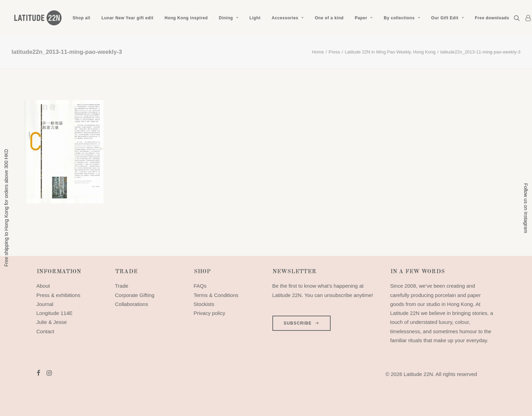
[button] (518, 18)
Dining (229, 18)
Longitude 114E (55, 313)
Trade (122, 286)
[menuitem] (82, 18)
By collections (402, 18)
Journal (45, 304)
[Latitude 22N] (38, 18)
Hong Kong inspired (186, 18)
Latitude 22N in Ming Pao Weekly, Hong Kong (390, 52)
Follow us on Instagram (526, 208)
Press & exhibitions (59, 295)
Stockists (204, 304)
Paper (364, 18)
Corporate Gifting (135, 295)
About (43, 286)
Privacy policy (210, 313)
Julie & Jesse (52, 322)
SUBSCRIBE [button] (302, 323)
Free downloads (492, 18)
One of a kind (329, 18)
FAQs (200, 286)
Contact (46, 331)
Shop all (82, 18)
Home (318, 52)
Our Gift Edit (447, 18)
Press (334, 52)
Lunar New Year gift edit (127, 18)
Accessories (288, 18)
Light (255, 18)
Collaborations (132, 304)
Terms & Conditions (216, 295)
